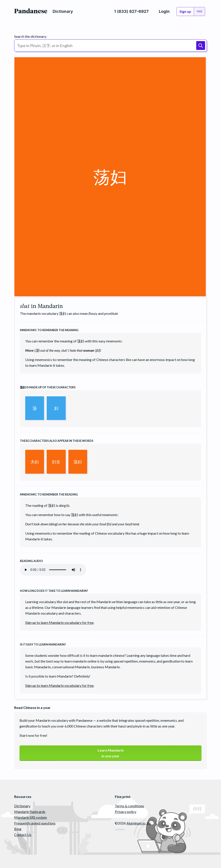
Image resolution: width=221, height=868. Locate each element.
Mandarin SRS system (31, 817)
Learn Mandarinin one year (111, 753)
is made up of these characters (48, 387)
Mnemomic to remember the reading (49, 494)
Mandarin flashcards (30, 812)
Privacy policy (126, 812)
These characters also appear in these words (57, 441)
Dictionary (22, 806)
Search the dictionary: (31, 36)
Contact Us (23, 835)
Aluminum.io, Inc (139, 823)
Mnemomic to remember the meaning (49, 330)
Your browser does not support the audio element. (53, 570)
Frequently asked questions (35, 823)
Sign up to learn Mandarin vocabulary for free (59, 622)
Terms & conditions (129, 806)
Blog (18, 829)
